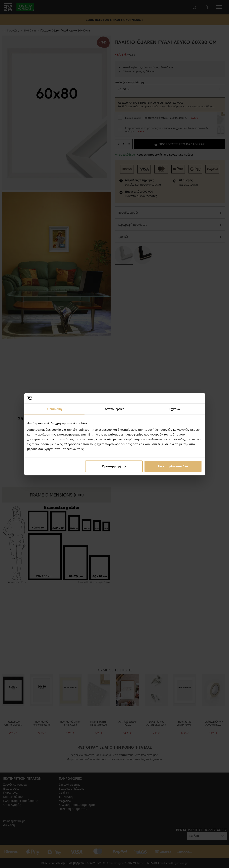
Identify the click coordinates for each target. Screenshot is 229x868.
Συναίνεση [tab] (54, 409)
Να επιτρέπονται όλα (173, 466)
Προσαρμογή (114, 466)
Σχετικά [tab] (175, 409)
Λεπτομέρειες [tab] (114, 409)
